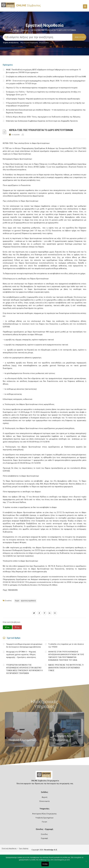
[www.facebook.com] (39, 613)
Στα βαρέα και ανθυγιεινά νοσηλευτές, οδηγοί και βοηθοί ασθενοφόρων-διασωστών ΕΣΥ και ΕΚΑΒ (46, 77)
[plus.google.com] (50, 613)
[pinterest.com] (45, 613)
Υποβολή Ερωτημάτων (44, 818)
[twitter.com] (34, 613)
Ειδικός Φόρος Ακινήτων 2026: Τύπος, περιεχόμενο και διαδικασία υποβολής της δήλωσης (43, 117)
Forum (45, 822)
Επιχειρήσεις (44, 43)
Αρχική (16, 30)
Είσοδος (44, 834)
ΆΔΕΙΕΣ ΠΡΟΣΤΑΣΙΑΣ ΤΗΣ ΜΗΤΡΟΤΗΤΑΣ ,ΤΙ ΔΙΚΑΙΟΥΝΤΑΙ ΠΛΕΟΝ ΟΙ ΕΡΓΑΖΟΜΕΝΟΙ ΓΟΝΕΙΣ (66, 668)
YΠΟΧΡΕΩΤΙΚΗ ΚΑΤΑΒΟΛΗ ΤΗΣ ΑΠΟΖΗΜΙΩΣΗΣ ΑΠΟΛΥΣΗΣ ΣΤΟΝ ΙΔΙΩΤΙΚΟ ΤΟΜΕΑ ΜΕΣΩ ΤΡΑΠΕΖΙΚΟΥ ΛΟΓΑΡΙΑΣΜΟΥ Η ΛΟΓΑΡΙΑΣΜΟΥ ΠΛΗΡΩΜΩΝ (25, 669)
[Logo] (45, 776)
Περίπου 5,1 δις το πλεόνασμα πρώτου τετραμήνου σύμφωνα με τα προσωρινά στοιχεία (42, 88)
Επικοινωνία (44, 801)
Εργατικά (25, 30)
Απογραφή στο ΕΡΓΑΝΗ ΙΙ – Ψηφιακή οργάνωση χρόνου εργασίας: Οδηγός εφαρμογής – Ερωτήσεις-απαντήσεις (21, 655)
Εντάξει (45, 864)
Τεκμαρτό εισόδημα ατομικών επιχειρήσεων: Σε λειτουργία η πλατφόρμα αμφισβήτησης (24, 646)
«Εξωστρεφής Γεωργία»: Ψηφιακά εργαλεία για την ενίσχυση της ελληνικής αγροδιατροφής (43, 99)
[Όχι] (86, 862)
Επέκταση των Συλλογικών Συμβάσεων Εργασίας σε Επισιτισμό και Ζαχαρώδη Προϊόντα (42, 121)
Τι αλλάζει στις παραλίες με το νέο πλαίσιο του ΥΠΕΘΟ (66, 646)
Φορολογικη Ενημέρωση (29, 43)
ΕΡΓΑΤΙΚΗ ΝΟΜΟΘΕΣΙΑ (28, 601)
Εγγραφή (44, 838)
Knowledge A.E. (51, 850)
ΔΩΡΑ (17, 601)
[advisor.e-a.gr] (55, 613)
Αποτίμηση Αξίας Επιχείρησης (44, 814)
